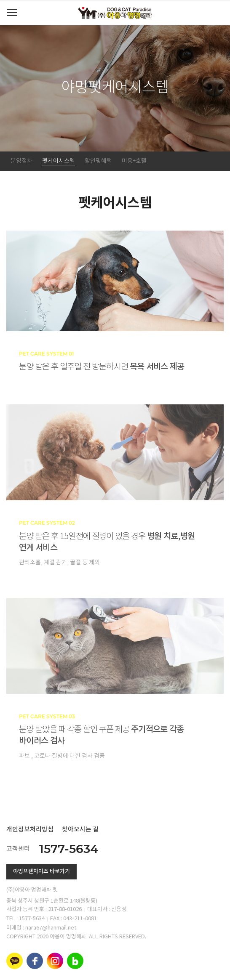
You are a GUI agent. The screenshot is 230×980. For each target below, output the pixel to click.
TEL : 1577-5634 (25, 919)
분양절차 (21, 161)
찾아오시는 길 (80, 830)
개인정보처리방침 (30, 830)
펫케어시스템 (59, 161)
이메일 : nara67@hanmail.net (41, 928)
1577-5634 (69, 849)
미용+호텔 (134, 161)
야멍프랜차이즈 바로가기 (41, 871)
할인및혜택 (98, 161)
